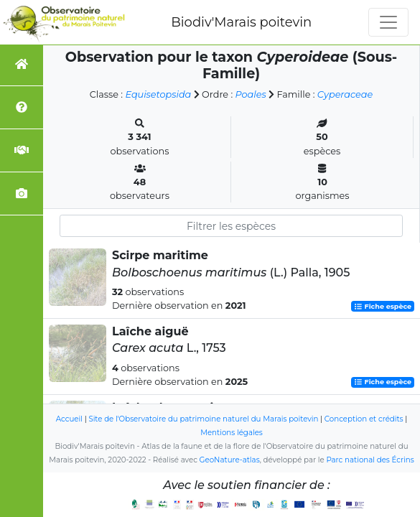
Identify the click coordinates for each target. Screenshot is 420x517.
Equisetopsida (158, 94)
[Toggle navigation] (388, 22)
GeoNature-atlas (230, 460)
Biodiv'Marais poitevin (241, 22)
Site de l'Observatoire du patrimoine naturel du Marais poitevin (203, 419)
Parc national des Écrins (370, 460)
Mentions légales (232, 433)
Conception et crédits (364, 419)
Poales (251, 94)
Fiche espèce (383, 306)
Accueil (69, 419)
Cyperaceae (345, 94)
